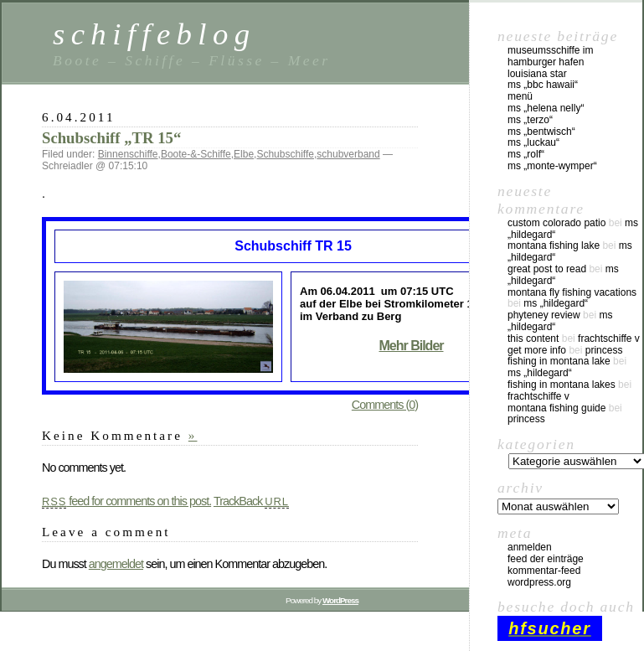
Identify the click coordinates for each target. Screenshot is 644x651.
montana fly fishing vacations (572, 292)
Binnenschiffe (128, 154)
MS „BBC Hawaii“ (543, 85)
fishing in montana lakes (562, 385)
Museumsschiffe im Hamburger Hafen (550, 56)
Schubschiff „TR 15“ (111, 138)
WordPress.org (539, 582)
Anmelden (530, 547)
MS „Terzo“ (530, 120)
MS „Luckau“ (533, 142)
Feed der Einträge (546, 559)
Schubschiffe (285, 154)
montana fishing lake (554, 245)
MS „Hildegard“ (556, 303)
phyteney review (544, 315)
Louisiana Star (537, 74)
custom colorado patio (556, 223)
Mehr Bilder (411, 346)
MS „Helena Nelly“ (546, 108)
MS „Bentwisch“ (541, 132)
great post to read (547, 269)
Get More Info (537, 350)
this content (533, 338)
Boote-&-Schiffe (196, 154)
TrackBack (251, 501)
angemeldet (116, 564)
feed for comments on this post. (126, 501)
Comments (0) (385, 405)
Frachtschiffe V (609, 338)
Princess (604, 350)
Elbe (244, 154)
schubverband (348, 154)
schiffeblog (154, 34)
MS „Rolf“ (526, 154)
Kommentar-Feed (544, 571)
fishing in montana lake (559, 361)
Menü (520, 96)
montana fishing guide (556, 408)
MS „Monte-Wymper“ (552, 166)
